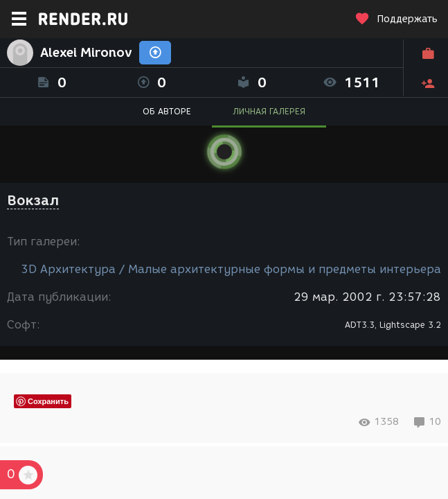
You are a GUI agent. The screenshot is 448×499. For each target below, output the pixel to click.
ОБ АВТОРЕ (167, 111)
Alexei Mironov (86, 53)
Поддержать (396, 19)
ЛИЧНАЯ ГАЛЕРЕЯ (269, 111)
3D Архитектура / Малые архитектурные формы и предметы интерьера (231, 269)
